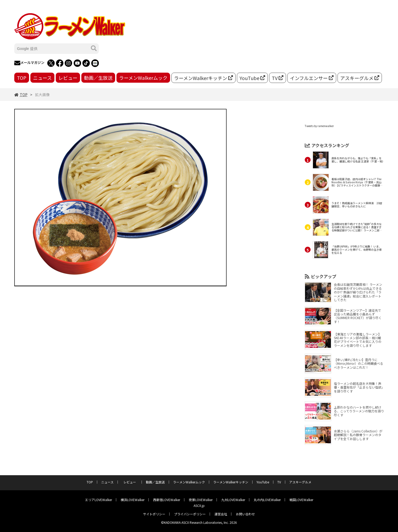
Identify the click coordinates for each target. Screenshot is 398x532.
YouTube (252, 78)
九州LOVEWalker (233, 500)
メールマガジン (29, 63)
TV (278, 78)
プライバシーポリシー (190, 514)
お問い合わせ (245, 514)
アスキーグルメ (360, 78)
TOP (22, 78)
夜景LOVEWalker (201, 500)
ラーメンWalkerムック (143, 78)
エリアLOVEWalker (99, 500)
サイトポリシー (154, 514)
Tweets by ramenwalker (319, 126)
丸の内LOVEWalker (267, 500)
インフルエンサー (312, 78)
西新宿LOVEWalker (167, 500)
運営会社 (221, 514)
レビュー (68, 78)
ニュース (42, 78)
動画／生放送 (98, 78)
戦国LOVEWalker (301, 500)
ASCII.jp (199, 505)
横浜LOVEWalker (133, 500)
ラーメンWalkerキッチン (203, 78)
